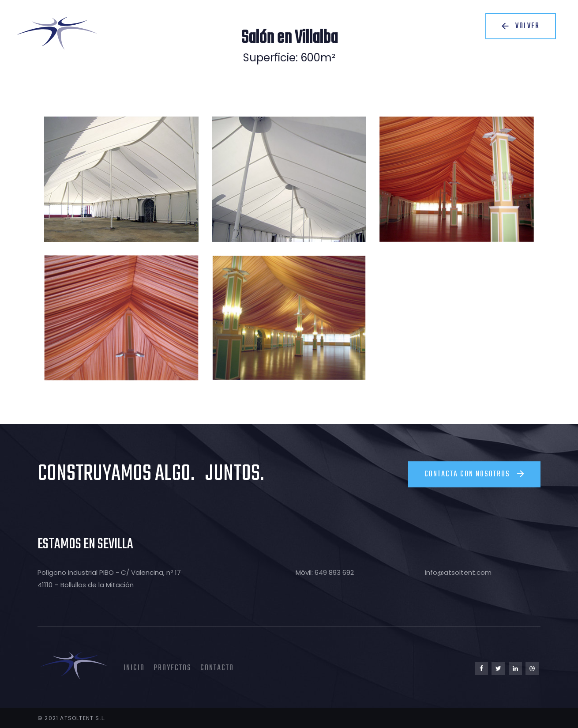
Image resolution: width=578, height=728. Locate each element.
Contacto (217, 667)
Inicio (134, 667)
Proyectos (173, 667)
